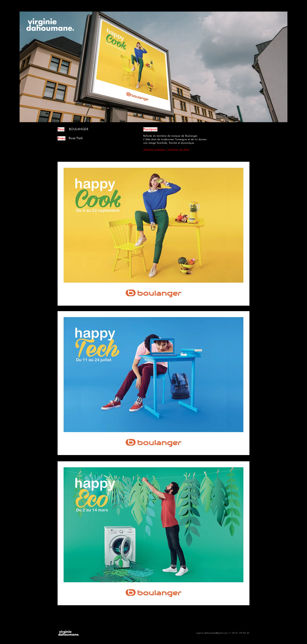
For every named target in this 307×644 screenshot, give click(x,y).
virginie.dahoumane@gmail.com (212, 633)
